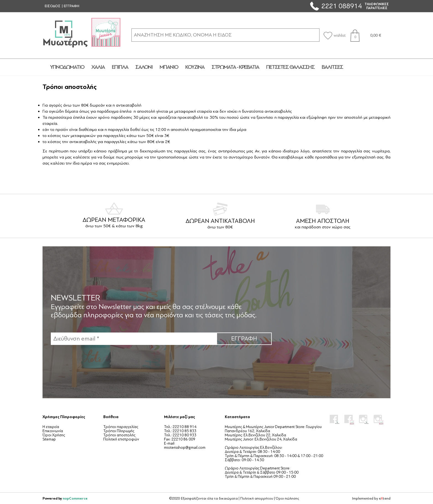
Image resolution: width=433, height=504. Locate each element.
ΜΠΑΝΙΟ (169, 67)
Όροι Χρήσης (54, 435)
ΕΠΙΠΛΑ (120, 67)
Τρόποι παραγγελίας (121, 427)
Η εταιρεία (51, 427)
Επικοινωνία (53, 431)
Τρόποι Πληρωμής (119, 431)
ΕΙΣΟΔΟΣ (53, 6)
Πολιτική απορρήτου (257, 498)
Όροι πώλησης (287, 498)
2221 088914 (342, 6)
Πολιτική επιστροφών (121, 439)
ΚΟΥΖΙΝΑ (195, 67)
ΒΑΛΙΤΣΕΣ (332, 67)
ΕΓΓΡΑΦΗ (72, 6)
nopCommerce (75, 498)
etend (385, 498)
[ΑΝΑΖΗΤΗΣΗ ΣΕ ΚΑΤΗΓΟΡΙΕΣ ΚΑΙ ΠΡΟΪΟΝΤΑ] (225, 35)
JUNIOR (367, 67)
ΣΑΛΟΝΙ (144, 67)
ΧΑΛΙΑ (98, 67)
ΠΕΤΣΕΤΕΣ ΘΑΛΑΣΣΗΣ (290, 67)
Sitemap (49, 439)
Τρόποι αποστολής (119, 435)
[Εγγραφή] (134, 339)
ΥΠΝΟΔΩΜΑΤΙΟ (67, 67)
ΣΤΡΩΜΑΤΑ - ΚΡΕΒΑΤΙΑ (235, 67)
